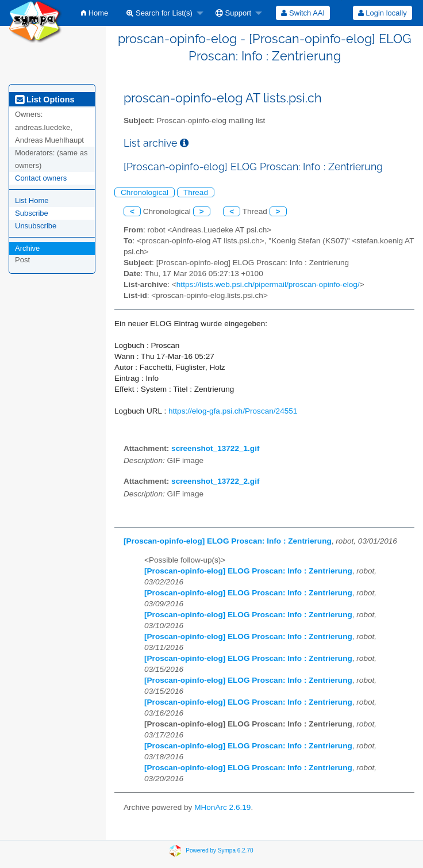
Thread (196, 192)
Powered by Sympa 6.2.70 (219, 850)
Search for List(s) (159, 13)
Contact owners (41, 178)
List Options (45, 100)
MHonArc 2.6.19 (222, 807)
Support (233, 13)
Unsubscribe (36, 226)
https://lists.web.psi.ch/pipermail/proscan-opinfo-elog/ (268, 284)
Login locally (382, 13)
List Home (32, 200)
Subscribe (32, 213)
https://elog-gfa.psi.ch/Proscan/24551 (233, 411)
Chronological (145, 192)
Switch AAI (303, 13)
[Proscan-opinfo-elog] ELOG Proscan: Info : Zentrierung (228, 541)
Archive (27, 248)
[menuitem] (95, 13)
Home (95, 13)
